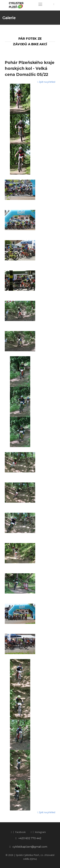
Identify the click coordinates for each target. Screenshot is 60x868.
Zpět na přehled (46, 82)
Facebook (18, 832)
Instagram (38, 832)
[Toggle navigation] (40, 4)
